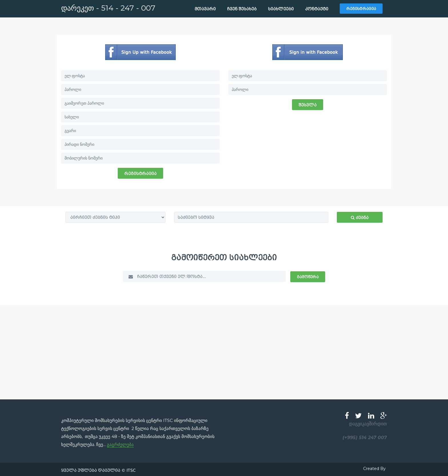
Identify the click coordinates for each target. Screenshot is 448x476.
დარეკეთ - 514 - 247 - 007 (108, 8)
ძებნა (360, 218)
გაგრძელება (120, 444)
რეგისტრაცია (140, 174)
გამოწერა (308, 277)
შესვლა (308, 105)
